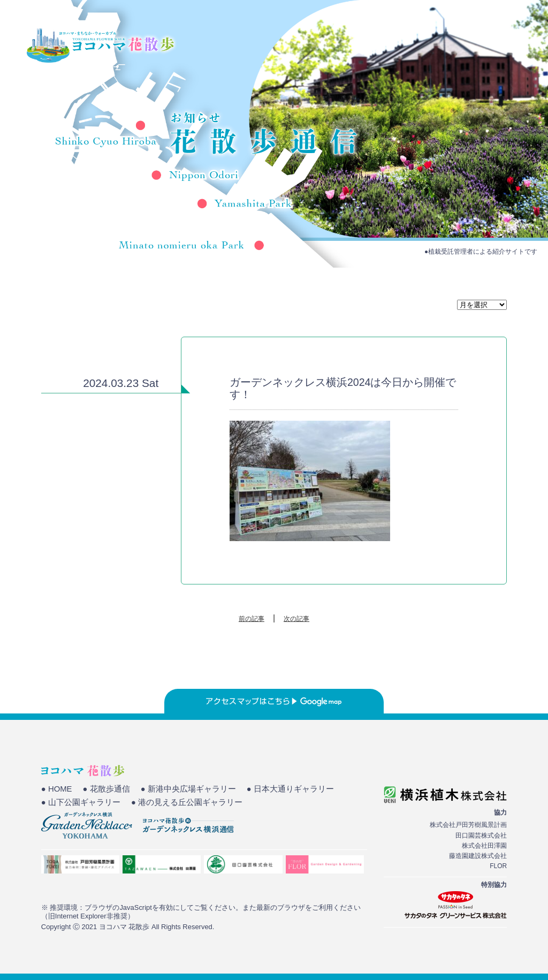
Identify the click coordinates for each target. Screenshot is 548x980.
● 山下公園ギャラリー (81, 802)
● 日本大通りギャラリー (290, 789)
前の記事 (252, 618)
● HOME (57, 789)
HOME (299, 46)
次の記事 (296, 618)
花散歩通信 (479, 46)
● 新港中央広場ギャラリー (188, 789)
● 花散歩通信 (106, 789)
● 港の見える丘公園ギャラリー (187, 802)
